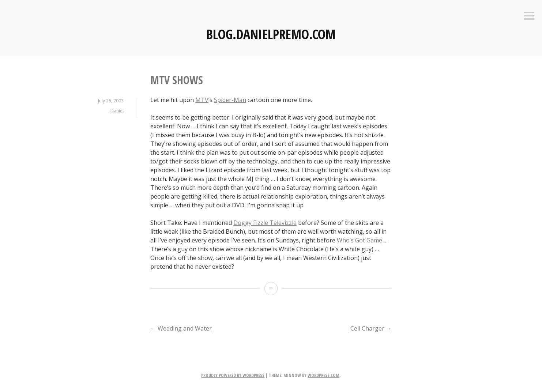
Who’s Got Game (360, 240)
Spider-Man (230, 100)
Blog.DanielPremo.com (271, 34)
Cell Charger (371, 328)
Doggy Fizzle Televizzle (265, 223)
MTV (202, 100)
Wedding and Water (181, 328)
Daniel (117, 111)
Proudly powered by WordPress (233, 375)
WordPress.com (323, 375)
